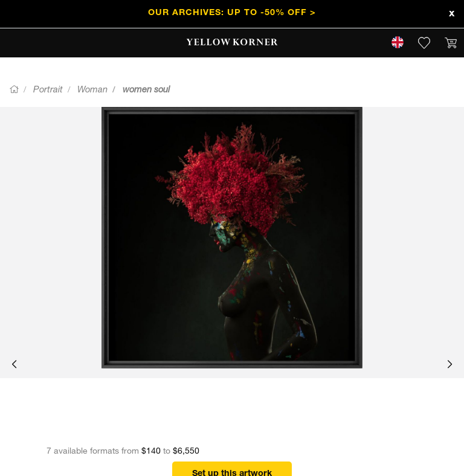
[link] (232, 43)
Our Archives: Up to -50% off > (232, 13)
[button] (14, 365)
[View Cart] (451, 43)
